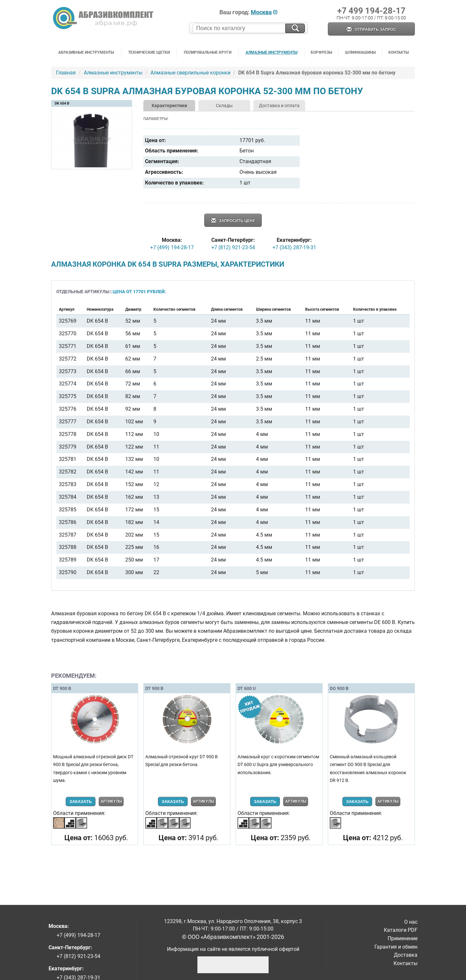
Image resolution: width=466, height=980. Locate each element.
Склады (224, 106)
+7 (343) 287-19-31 (294, 247)
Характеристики (169, 106)
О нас (411, 922)
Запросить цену (233, 221)
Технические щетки (149, 52)
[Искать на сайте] (295, 28)
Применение (403, 938)
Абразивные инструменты (86, 52)
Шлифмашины (360, 52)
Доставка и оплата (279, 106)
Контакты (399, 52)
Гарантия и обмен (396, 947)
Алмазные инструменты (272, 52)
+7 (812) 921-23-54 (233, 247)
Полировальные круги (208, 52)
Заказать (80, 802)
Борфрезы (321, 52)
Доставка (406, 955)
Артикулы (111, 801)
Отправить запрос (371, 30)
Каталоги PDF (401, 930)
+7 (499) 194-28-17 (172, 247)
